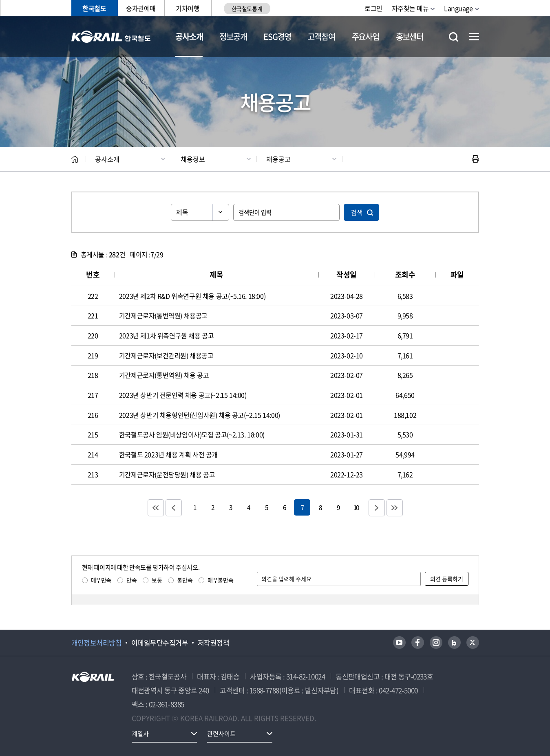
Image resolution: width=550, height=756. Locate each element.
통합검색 (454, 37)
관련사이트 (221, 734)
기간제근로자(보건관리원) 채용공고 (166, 355)
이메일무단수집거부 (160, 643)
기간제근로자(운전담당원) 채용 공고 (167, 474)
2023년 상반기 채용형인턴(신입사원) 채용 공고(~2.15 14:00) (200, 415)
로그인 (373, 8)
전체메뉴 (474, 37)
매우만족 (101, 580)
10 (356, 507)
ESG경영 (277, 36)
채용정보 (193, 159)
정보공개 (233, 36)
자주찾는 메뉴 (410, 8)
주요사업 (366, 36)
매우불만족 (220, 580)
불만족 (185, 580)
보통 (157, 580)
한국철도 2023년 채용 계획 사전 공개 (168, 454)
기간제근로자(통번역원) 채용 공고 (164, 375)
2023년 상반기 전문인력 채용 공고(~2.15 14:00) (183, 395)
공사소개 (189, 36)
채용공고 (278, 159)
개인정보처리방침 (97, 643)
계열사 (140, 734)
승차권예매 (141, 8)
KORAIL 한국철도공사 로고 (111, 37)
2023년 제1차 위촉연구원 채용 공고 (167, 335)
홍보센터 (410, 36)
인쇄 (475, 159)
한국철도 (94, 8)
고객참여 (321, 36)
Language (458, 8)
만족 (131, 580)
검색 (357, 212)
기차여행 (188, 8)
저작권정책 (213, 643)
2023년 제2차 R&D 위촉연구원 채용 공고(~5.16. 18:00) (192, 296)
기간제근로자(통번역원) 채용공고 (163, 315)
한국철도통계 (247, 9)
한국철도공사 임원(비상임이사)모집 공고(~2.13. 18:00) (192, 434)
